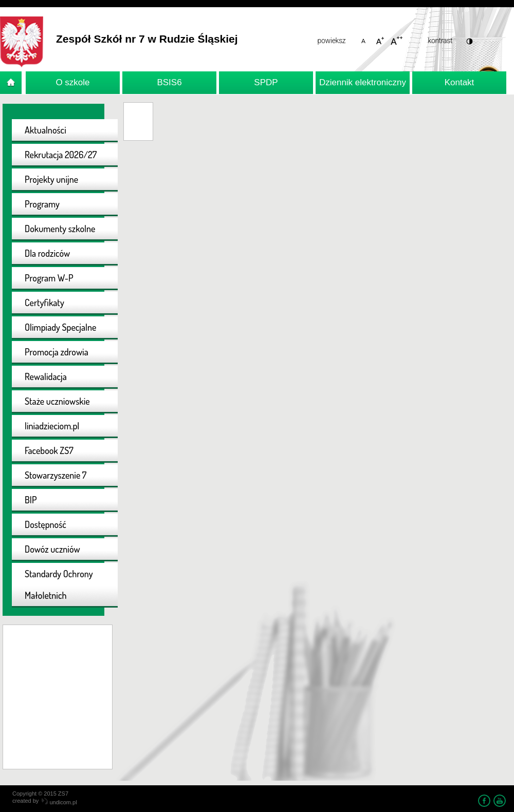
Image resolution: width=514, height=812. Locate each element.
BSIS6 (169, 82)
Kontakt (460, 82)
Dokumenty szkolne (60, 229)
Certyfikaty (44, 303)
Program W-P (49, 278)
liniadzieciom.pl (52, 426)
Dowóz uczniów (52, 549)
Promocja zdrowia (57, 352)
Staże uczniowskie (57, 401)
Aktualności (45, 130)
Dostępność (45, 524)
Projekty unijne (51, 179)
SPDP (266, 82)
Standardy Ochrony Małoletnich (59, 584)
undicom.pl (59, 802)
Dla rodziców (47, 253)
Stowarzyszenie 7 (56, 475)
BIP (31, 500)
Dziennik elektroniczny (363, 82)
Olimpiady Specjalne (60, 327)
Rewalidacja (46, 376)
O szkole (72, 82)
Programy (42, 204)
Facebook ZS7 (49, 450)
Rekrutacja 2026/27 (61, 155)
